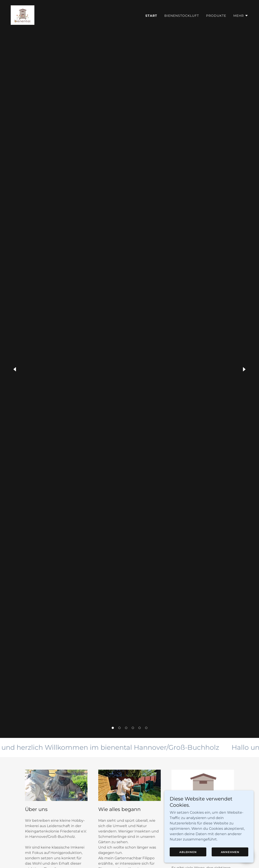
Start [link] (151, 16)
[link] (23, 15)
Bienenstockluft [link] (182, 16)
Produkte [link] (216, 16)
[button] (113, 728)
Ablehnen (188, 852)
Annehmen (230, 852)
